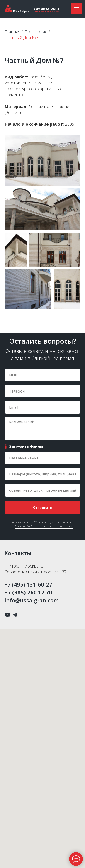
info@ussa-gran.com (32, 600)
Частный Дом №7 (21, 38)
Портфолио (36, 32)
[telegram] (15, 615)
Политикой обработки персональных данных (44, 526)
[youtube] (8, 615)
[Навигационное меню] (76, 9)
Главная (12, 32)
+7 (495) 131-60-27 (28, 584)
